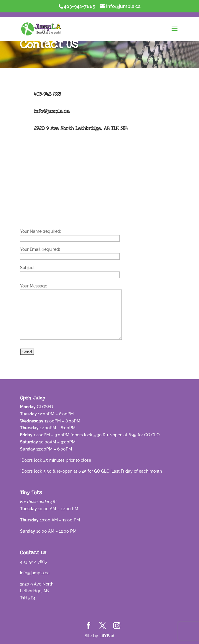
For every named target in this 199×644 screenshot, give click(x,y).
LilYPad (107, 636)
